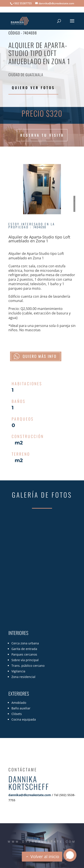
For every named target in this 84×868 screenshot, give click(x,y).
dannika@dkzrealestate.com (30, 795)
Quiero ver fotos (33, 88)
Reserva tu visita (42, 135)
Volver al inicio (45, 856)
